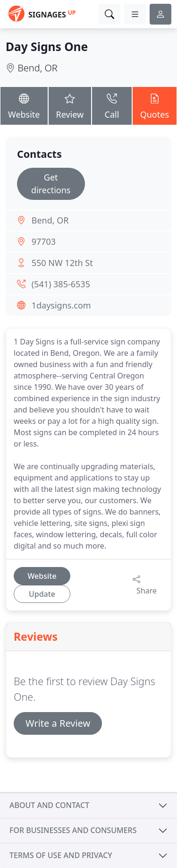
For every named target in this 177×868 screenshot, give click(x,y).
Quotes (155, 105)
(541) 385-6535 (61, 284)
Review (70, 105)
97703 (44, 241)
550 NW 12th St (62, 263)
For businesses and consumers (73, 830)
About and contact (49, 805)
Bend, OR (38, 68)
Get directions (51, 184)
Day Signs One (47, 47)
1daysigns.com (61, 305)
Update (42, 594)
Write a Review (58, 723)
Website (24, 105)
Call (112, 105)
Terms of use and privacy (61, 855)
